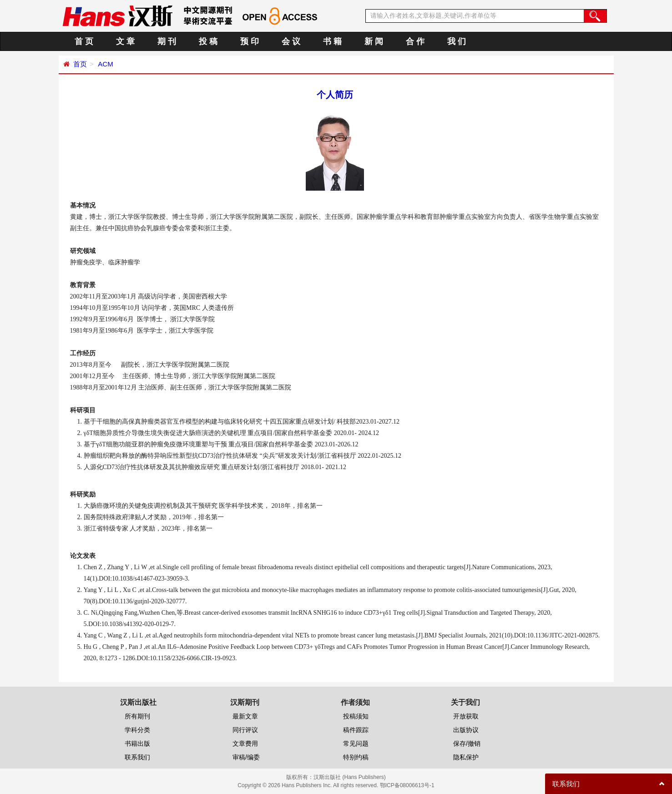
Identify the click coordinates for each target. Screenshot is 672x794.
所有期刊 (137, 716)
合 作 (415, 41)
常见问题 (356, 743)
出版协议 (466, 730)
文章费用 (245, 743)
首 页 (84, 41)
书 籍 (332, 41)
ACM (105, 64)
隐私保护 (466, 757)
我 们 (457, 41)
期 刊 (167, 41)
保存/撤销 (467, 743)
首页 (80, 64)
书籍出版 (137, 743)
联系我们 (137, 757)
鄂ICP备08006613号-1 (407, 785)
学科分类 (137, 730)
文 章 (125, 41)
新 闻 (374, 41)
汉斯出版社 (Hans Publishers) (350, 777)
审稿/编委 (246, 757)
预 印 (250, 41)
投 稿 (208, 41)
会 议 (291, 41)
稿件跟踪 (356, 730)
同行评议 (245, 730)
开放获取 (466, 716)
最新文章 (245, 716)
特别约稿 (356, 757)
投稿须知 (356, 716)
